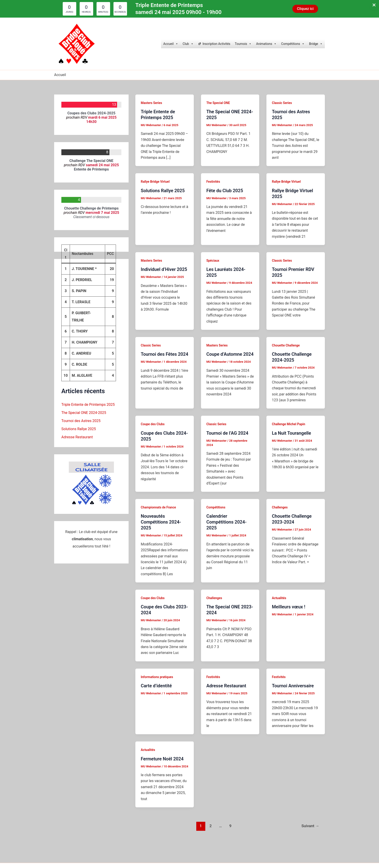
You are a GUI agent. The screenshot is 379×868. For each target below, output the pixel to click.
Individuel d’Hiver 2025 (164, 269)
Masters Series (151, 103)
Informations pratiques (157, 677)
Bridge (316, 44)
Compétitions (293, 44)
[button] (305, 9)
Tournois (243, 44)
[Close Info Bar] (374, 5)
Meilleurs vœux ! (289, 607)
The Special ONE (218, 103)
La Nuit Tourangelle (291, 433)
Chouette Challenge (286, 345)
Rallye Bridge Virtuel (155, 182)
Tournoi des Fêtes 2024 (164, 354)
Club (188, 44)
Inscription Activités (216, 44)
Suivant (310, 826)
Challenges (280, 507)
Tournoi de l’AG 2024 (227, 433)
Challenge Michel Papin (289, 424)
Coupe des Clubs (153, 424)
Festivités (213, 182)
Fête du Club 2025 (225, 191)
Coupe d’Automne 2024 (230, 354)
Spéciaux (213, 261)
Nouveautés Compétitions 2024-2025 (161, 522)
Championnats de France (158, 507)
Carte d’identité (156, 686)
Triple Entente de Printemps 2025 (88, 405)
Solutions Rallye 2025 (79, 429)
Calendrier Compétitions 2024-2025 (226, 522)
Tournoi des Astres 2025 (81, 421)
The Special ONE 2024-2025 (84, 413)
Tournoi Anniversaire (293, 686)
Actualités (279, 598)
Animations (266, 44)
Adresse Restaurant (77, 437)
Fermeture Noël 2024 (162, 759)
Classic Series (282, 103)
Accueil (171, 44)
